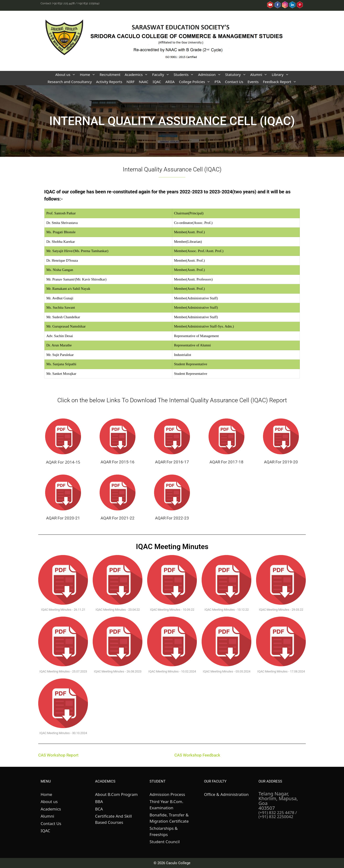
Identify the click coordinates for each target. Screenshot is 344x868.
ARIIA (170, 82)
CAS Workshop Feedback (197, 755)
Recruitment (110, 74)
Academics (137, 74)
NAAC (144, 82)
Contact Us (234, 82)
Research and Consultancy (70, 82)
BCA (99, 809)
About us (66, 74)
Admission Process (167, 794)
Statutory (237, 74)
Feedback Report (281, 82)
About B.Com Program (116, 794)
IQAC (157, 82)
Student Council (165, 842)
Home (89, 74)
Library (281, 74)
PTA (218, 82)
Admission (210, 74)
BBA (99, 802)
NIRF (131, 82)
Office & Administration (226, 794)
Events (253, 82)
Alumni (260, 74)
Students (185, 74)
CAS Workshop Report (58, 755)
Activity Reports (109, 82)
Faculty (162, 74)
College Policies (196, 82)
